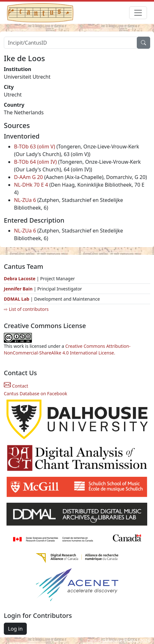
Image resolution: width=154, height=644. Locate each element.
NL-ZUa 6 (25, 200)
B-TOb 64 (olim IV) (35, 162)
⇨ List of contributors (26, 309)
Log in (15, 629)
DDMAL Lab (17, 299)
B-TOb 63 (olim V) (35, 147)
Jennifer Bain (19, 289)
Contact (16, 386)
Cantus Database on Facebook (36, 394)
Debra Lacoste (20, 279)
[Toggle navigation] (138, 13)
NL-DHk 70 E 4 (31, 185)
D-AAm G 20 (29, 177)
